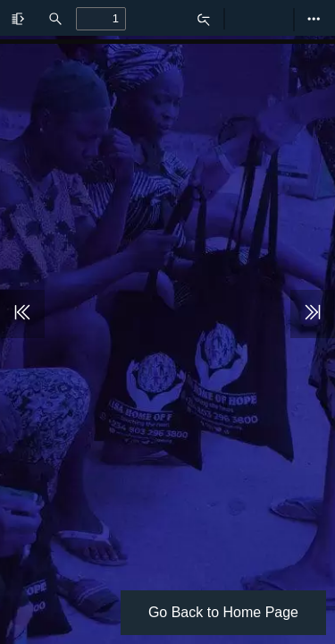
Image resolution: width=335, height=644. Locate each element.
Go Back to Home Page (223, 612)
